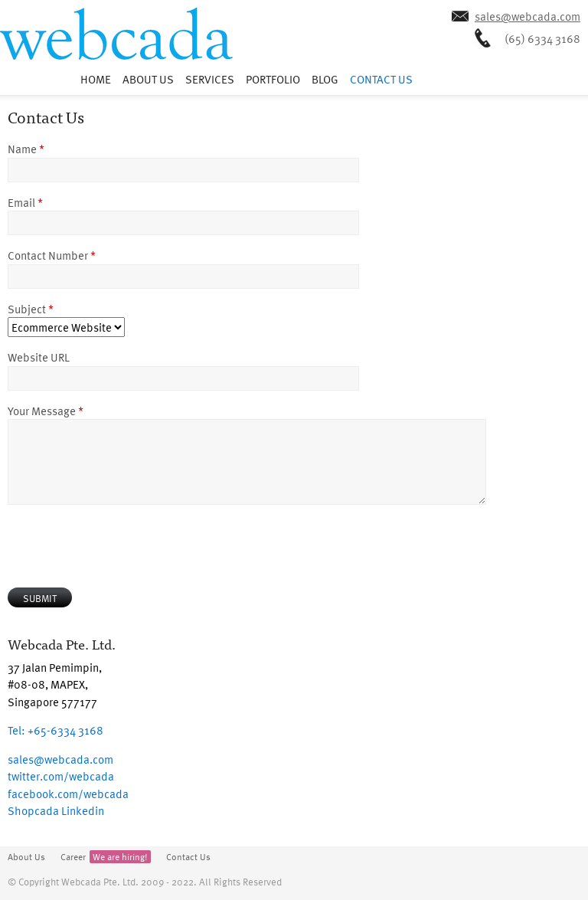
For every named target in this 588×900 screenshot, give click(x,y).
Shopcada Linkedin (56, 810)
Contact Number (52, 255)
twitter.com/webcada (61, 776)
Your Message (46, 411)
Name (26, 149)
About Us (148, 79)
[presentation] (124, 546)
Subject (31, 309)
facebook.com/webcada (68, 794)
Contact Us (381, 79)
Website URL (39, 357)
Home (96, 79)
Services (210, 79)
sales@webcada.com (528, 16)
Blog (325, 79)
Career (106, 857)
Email (25, 202)
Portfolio (273, 79)
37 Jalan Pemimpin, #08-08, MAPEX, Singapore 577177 (55, 684)
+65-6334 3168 (56, 730)
